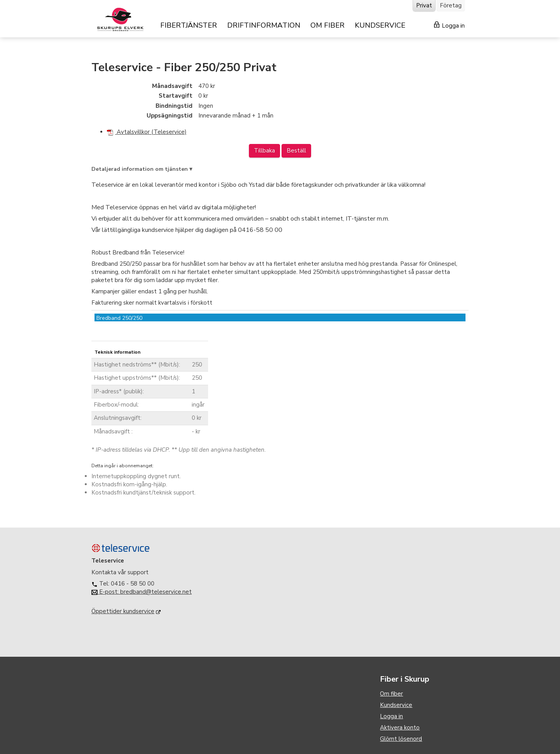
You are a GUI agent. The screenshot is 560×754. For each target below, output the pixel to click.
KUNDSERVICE (380, 25)
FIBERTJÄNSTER (189, 25)
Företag (451, 5)
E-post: (106, 592)
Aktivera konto (400, 728)
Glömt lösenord (401, 739)
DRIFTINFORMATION (264, 25)
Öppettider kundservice (123, 611)
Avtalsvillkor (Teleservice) (147, 132)
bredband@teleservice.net (156, 592)
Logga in (449, 25)
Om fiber (391, 694)
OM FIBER (327, 25)
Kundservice (396, 705)
